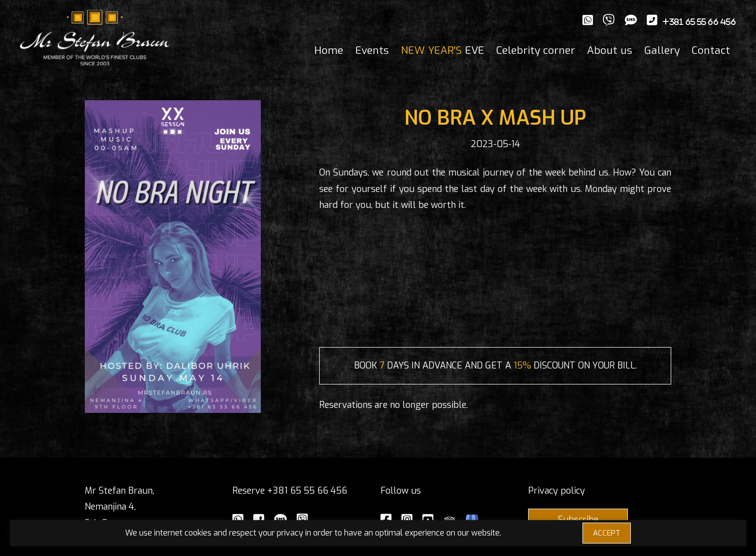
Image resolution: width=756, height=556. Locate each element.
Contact (711, 50)
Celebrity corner (536, 50)
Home (329, 50)
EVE (443, 50)
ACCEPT (607, 533)
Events (372, 50)
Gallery (662, 50)
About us (610, 50)
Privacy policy (557, 491)
